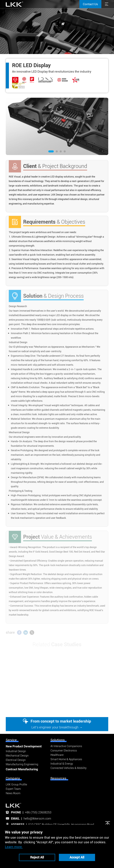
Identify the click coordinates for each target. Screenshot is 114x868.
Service (11, 740)
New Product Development (24, 746)
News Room (13, 793)
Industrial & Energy (62, 764)
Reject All (37, 857)
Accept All (77, 857)
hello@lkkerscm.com (37, 819)
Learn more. (14, 847)
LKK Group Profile (16, 784)
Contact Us (90, 4)
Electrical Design (16, 760)
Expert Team (13, 789)
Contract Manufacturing (22, 769)
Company (13, 778)
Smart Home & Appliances (66, 759)
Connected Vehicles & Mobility (69, 768)
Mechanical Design (17, 756)
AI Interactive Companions (66, 746)
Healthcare (57, 755)
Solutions (58, 740)
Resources (58, 778)
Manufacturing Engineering (22, 764)
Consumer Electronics (64, 751)
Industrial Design (16, 751)
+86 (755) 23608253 (38, 812)
